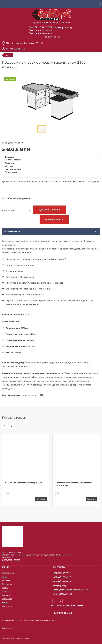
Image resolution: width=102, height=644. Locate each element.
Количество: (7, 210)
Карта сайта (7, 606)
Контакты (6, 595)
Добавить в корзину (50, 210)
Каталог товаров (9, 573)
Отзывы (6, 591)
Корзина (6, 602)
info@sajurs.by (65, 27)
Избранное (7, 599)
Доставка (6, 580)
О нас (4, 576)
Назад (9, 55)
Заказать (41, 499)
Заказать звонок (53, 37)
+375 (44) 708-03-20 (42, 33)
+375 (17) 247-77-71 (42, 27)
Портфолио (7, 584)
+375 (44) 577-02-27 (42, 30)
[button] (88, 78)
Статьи (5, 588)
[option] (26, 470)
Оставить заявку (54, 220)
